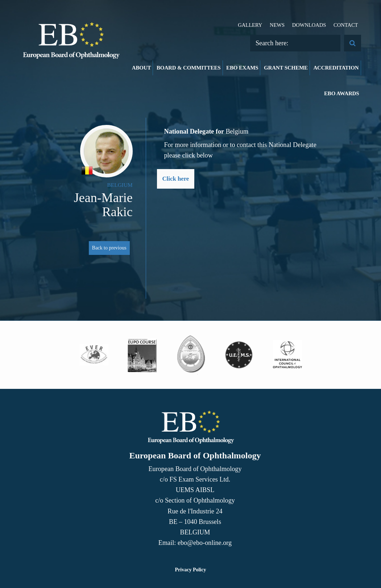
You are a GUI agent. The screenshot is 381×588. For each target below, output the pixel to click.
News (277, 25)
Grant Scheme (286, 68)
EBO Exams (242, 68)
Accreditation (336, 68)
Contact (346, 25)
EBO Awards (342, 93)
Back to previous (109, 248)
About (142, 68)
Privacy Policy (191, 570)
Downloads (309, 25)
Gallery (250, 25)
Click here (176, 179)
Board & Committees (189, 68)
